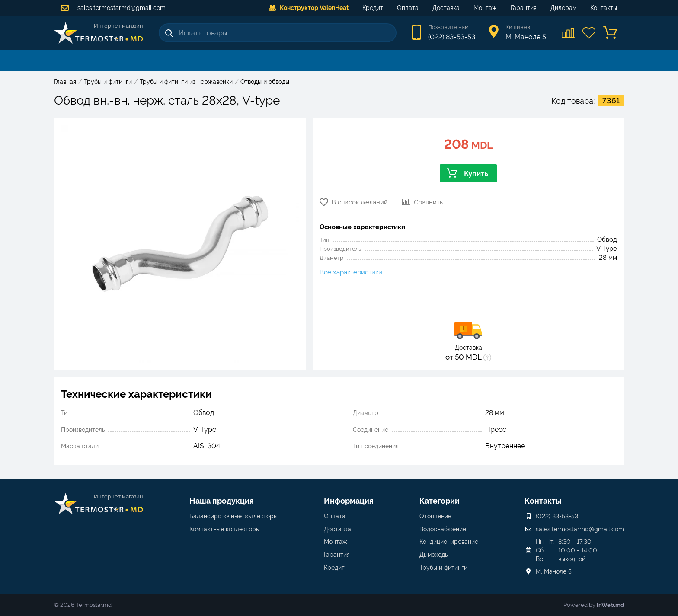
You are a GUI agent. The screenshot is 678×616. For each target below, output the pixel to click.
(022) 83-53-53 (452, 37)
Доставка (446, 8)
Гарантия (524, 8)
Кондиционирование (449, 542)
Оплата (408, 8)
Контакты (604, 8)
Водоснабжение (443, 529)
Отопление (435, 516)
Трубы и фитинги (443, 568)
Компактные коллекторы (225, 529)
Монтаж (485, 8)
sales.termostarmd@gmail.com (113, 8)
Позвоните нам (448, 27)
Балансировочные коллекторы (233, 516)
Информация (349, 501)
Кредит (373, 8)
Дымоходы (434, 555)
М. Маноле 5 (554, 571)
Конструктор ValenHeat (309, 8)
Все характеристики (351, 272)
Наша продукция (222, 501)
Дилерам (563, 8)
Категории (440, 501)
